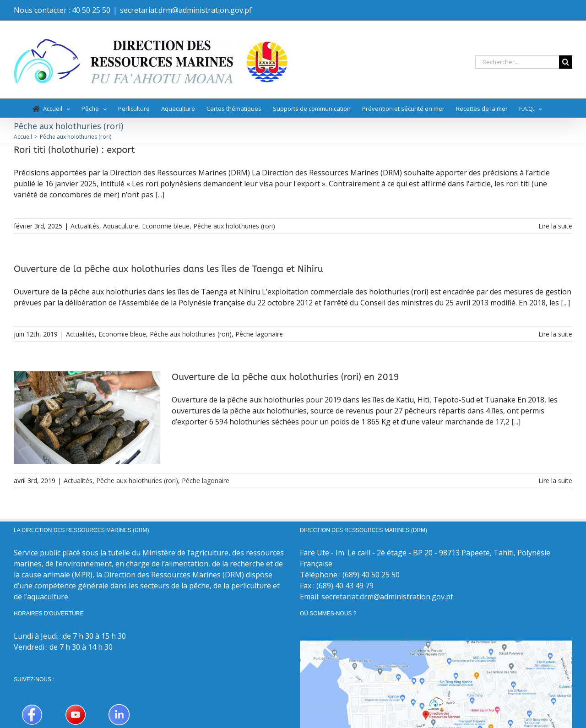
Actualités (85, 226)
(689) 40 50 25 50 (371, 575)
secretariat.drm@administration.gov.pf (186, 10)
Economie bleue (166, 226)
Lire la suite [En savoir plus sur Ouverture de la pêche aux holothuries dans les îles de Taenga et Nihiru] (555, 334)
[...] (160, 195)
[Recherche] (566, 62)
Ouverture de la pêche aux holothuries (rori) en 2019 (285, 377)
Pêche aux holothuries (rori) (234, 226)
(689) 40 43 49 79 (345, 586)
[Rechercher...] (517, 62)
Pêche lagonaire (259, 334)
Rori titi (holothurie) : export (74, 150)
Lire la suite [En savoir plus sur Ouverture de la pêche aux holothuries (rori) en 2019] (555, 481)
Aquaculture (121, 226)
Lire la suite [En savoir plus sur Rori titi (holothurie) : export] (555, 226)
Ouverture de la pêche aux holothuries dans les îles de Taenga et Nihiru (168, 269)
